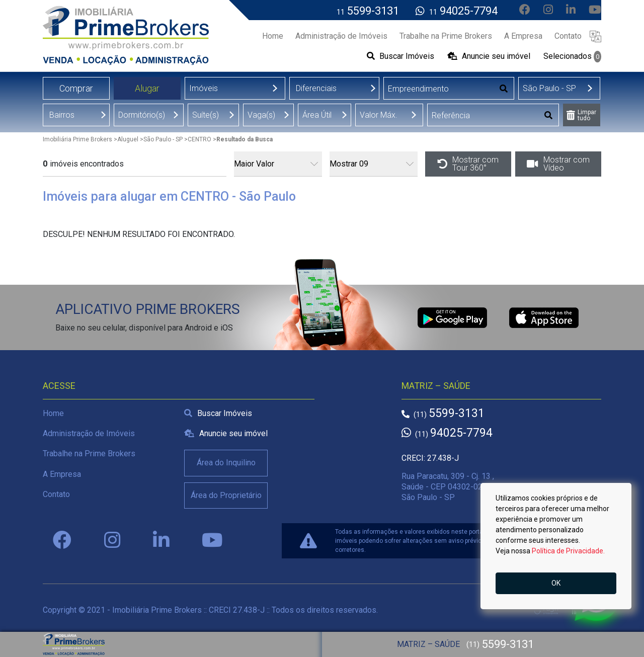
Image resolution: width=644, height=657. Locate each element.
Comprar (76, 88)
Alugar (147, 88)
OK (556, 583)
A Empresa (62, 474)
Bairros (62, 115)
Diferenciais (316, 88)
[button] (595, 36)
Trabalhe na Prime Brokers (89, 454)
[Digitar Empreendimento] (439, 89)
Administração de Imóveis (89, 433)
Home (53, 413)
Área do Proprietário (226, 495)
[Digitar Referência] (483, 115)
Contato (56, 494)
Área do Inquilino (226, 463)
